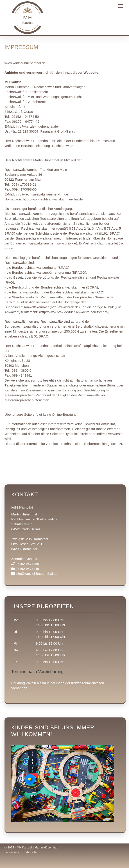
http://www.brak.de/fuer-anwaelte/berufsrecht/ (74, 312)
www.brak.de (66, 243)
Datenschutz (32, 852)
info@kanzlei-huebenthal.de (37, 126)
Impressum (12, 852)
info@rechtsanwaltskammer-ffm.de (42, 194)
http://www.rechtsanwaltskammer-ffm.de (53, 199)
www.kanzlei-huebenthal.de (25, 63)
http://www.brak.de (65, 307)
